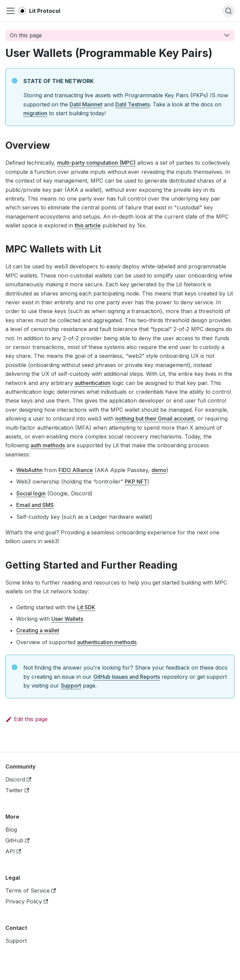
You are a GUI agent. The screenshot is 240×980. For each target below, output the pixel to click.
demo (159, 470)
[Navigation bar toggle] (10, 11)
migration (35, 113)
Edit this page (27, 719)
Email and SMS (35, 505)
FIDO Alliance (76, 470)
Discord (18, 779)
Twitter (17, 790)
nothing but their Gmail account (155, 418)
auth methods (48, 445)
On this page (26, 35)
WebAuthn (29, 470)
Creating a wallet (38, 630)
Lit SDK (86, 607)
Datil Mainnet (86, 104)
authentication (93, 383)
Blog (11, 830)
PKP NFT (136, 482)
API (13, 851)
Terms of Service (31, 891)
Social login (31, 493)
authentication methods (107, 642)
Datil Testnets (133, 104)
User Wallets (67, 619)
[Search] (229, 11)
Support (71, 686)
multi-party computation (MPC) (96, 163)
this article (88, 225)
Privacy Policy (27, 901)
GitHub (17, 840)
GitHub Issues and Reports (127, 677)
